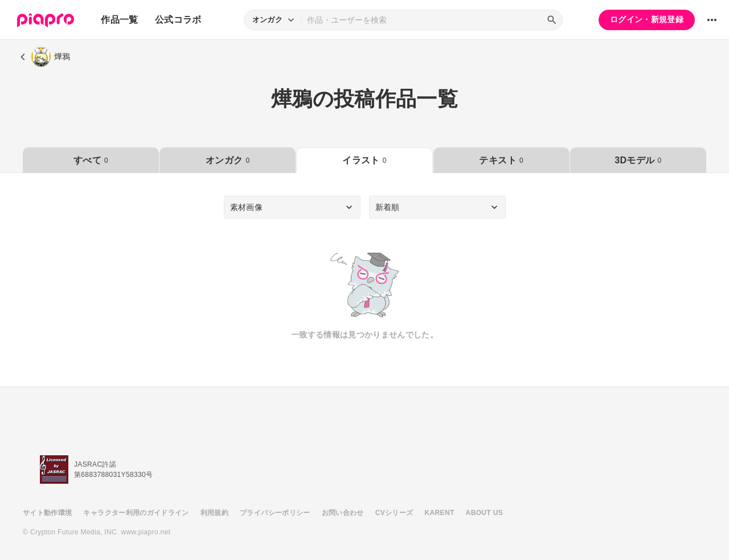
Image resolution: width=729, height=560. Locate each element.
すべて (91, 160)
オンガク (228, 160)
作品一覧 (119, 20)
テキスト (501, 160)
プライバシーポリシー (275, 513)
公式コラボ (178, 20)
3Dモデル (638, 160)
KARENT (440, 513)
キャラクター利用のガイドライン (136, 513)
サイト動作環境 (47, 513)
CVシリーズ (394, 513)
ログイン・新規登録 (647, 19)
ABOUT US (484, 513)
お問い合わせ (343, 513)
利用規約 (214, 513)
